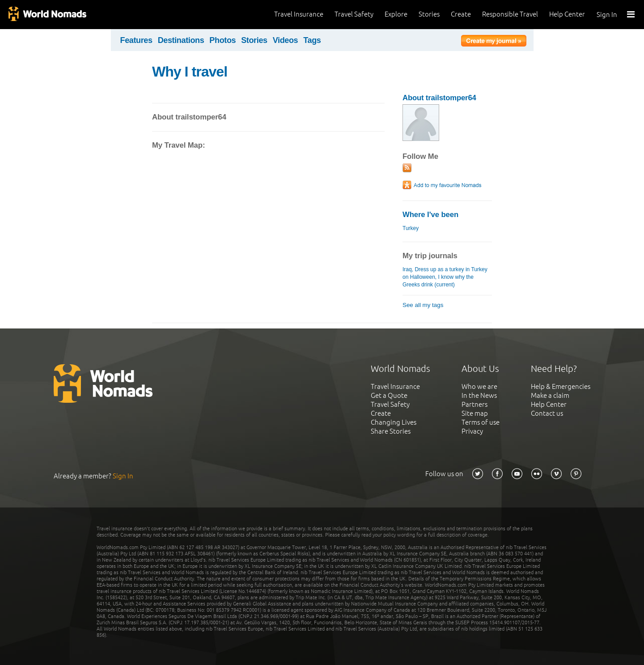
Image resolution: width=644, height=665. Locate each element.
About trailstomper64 (439, 98)
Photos (222, 40)
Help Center (567, 14)
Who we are (479, 386)
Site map (475, 413)
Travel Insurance (299, 14)
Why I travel (190, 72)
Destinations (181, 40)
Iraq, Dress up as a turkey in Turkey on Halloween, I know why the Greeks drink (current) (445, 277)
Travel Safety (354, 14)
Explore (396, 14)
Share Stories (391, 431)
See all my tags (423, 305)
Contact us (547, 413)
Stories (429, 14)
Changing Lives (394, 422)
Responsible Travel (510, 14)
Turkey (411, 228)
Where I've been (430, 215)
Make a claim (550, 395)
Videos (286, 40)
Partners (475, 404)
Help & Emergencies (561, 386)
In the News (479, 395)
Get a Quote (389, 395)
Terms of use (481, 422)
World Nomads (47, 15)
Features (136, 40)
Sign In (607, 15)
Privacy (472, 431)
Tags (312, 40)
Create (461, 14)
